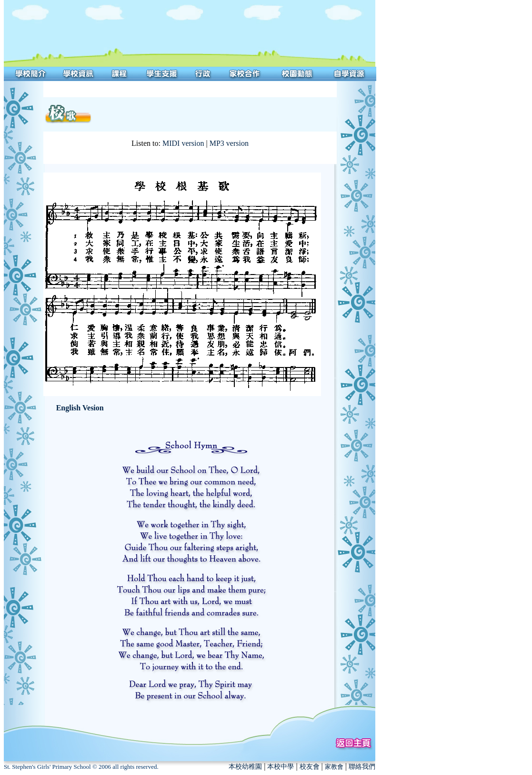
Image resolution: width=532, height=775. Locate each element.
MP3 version (229, 143)
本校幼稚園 (245, 767)
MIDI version (183, 143)
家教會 (334, 767)
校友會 (310, 767)
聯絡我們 (362, 767)
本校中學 (281, 767)
